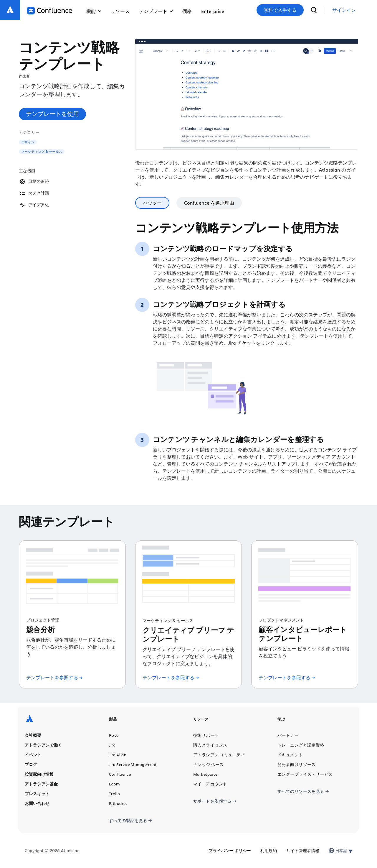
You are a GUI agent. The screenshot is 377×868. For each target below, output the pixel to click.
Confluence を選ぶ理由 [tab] (209, 203)
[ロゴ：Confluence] (50, 11)
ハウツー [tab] (152, 203)
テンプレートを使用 (52, 114)
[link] (344, 10)
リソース (120, 11)
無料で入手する (280, 10)
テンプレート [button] (156, 11)
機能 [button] (94, 11)
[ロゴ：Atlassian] (10, 10)
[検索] (314, 10)
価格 (187, 11)
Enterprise (213, 11)
